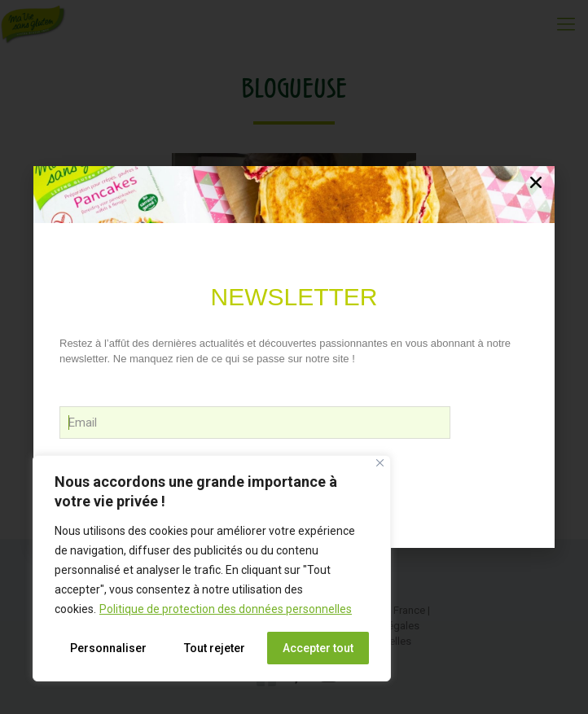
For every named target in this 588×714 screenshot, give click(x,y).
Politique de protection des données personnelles (226, 609)
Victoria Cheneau (294, 424)
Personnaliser (108, 648)
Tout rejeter (215, 648)
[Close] (380, 463)
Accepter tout (318, 648)
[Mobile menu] (566, 24)
